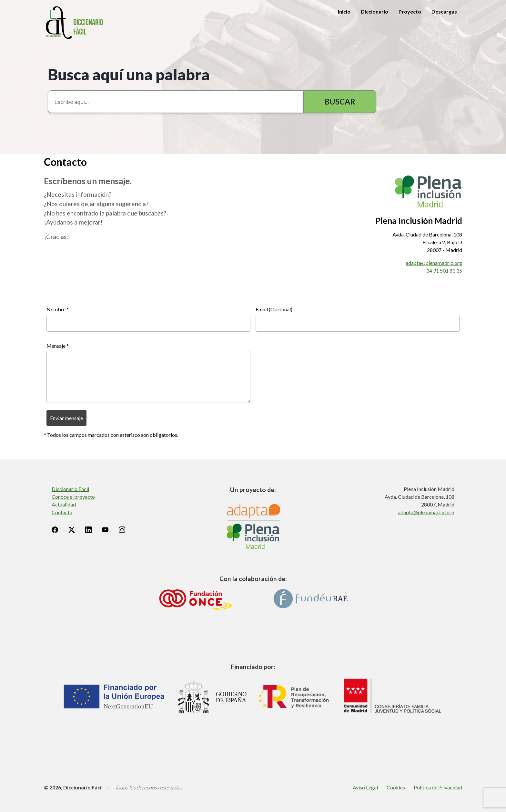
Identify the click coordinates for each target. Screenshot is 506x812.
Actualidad (64, 504)
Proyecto (410, 11)
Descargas (444, 11)
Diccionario (374, 11)
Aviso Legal (365, 787)
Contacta (62, 512)
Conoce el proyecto (73, 497)
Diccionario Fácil (70, 489)
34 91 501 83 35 (444, 271)
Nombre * (58, 309)
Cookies (396, 787)
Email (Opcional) (274, 309)
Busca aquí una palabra (129, 74)
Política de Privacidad (438, 787)
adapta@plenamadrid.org (434, 263)
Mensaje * (58, 346)
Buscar (340, 101)
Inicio (344, 11)
